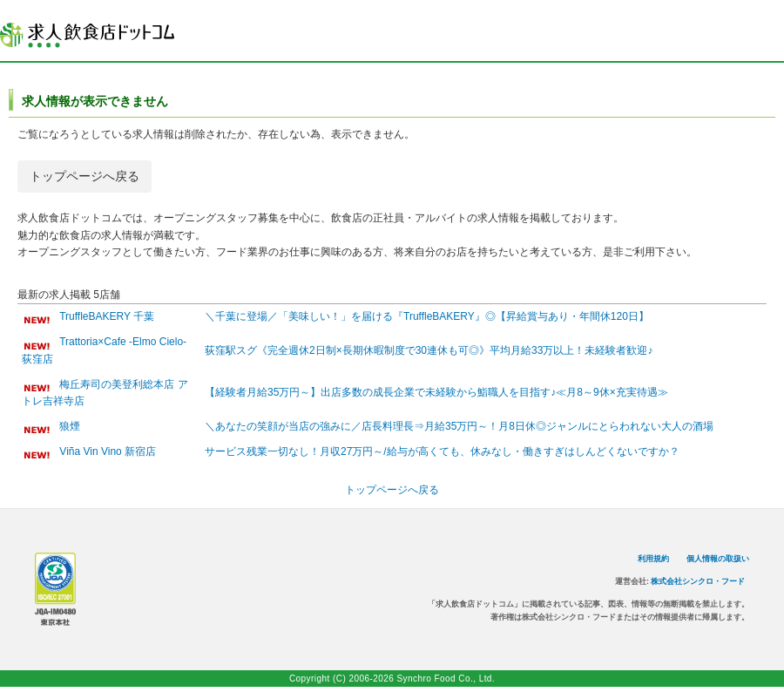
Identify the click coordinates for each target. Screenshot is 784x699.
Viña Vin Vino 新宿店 (108, 451)
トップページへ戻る (84, 176)
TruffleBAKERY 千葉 (107, 316)
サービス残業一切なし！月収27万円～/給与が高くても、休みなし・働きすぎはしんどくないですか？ (442, 451)
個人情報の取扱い (718, 559)
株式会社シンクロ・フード (698, 581)
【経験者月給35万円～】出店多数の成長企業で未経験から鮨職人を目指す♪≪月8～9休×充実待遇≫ (436, 392)
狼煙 (70, 426)
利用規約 (653, 559)
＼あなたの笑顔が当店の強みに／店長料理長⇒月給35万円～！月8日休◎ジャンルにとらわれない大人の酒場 (459, 426)
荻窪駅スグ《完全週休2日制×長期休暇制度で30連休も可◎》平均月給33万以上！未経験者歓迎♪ (429, 350)
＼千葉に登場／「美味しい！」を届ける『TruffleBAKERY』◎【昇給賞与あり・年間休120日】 (427, 316)
